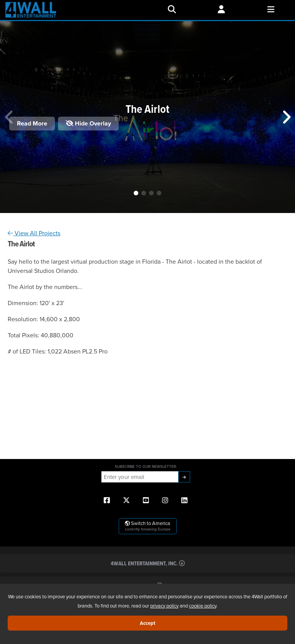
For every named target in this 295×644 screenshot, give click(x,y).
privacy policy (164, 606)
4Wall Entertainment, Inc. (148, 563)
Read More (32, 123)
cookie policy (203, 606)
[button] (136, 193)
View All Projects (34, 233)
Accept (147, 623)
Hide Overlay (88, 123)
